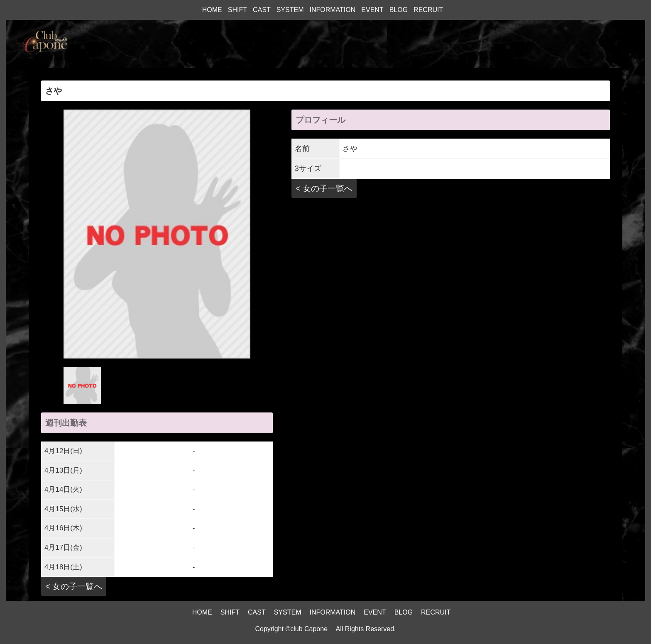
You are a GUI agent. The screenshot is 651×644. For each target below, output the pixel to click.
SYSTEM (290, 10)
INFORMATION (332, 10)
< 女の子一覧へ (74, 586)
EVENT (372, 10)
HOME (212, 10)
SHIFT (237, 10)
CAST (262, 10)
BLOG (399, 10)
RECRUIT (428, 10)
